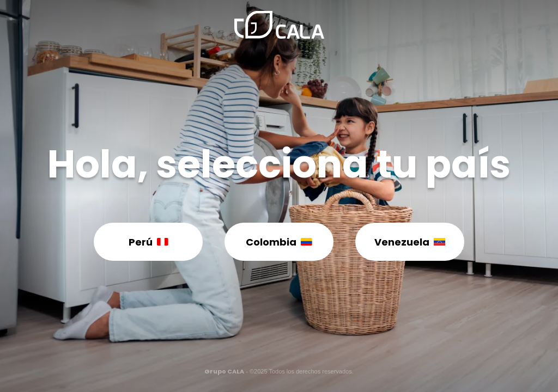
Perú (148, 242)
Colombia (279, 242)
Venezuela (410, 242)
